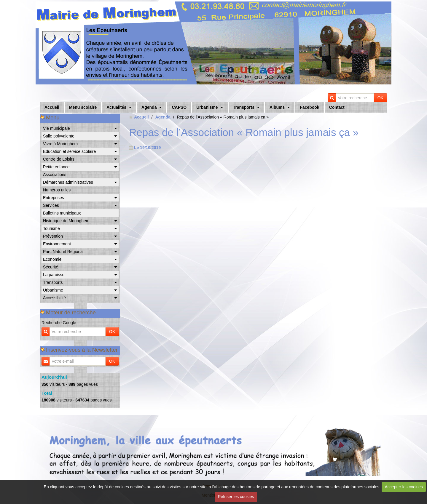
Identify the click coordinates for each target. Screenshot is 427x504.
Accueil (52, 107)
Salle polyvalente (59, 136)
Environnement (57, 244)
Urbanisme (207, 107)
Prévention (53, 236)
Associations (55, 175)
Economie (52, 259)
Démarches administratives (68, 182)
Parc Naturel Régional (63, 252)
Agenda (149, 107)
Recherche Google (59, 323)
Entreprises (54, 198)
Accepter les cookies (404, 487)
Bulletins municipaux (62, 213)
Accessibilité (54, 298)
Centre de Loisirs (59, 159)
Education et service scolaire (69, 151)
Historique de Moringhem (66, 221)
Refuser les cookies (236, 497)
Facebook (309, 107)
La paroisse (54, 275)
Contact (337, 107)
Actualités (116, 107)
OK (380, 98)
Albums (277, 107)
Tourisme (51, 228)
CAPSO (179, 107)
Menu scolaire (83, 107)
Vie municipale (56, 128)
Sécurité (51, 267)
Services (51, 205)
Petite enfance (56, 167)
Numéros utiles (57, 190)
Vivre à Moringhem (60, 144)
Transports (244, 107)
